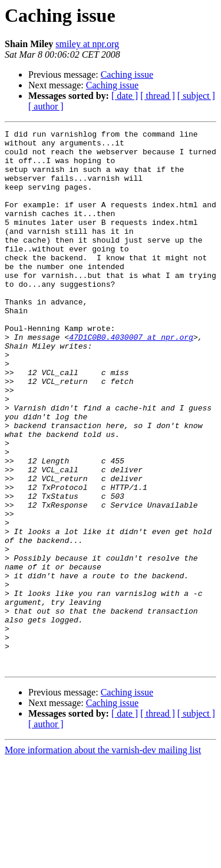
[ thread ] (158, 96)
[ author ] (46, 106)
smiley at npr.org (87, 44)
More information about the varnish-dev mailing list (103, 858)
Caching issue (127, 74)
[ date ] (125, 96)
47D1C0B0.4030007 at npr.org (131, 379)
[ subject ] (196, 96)
